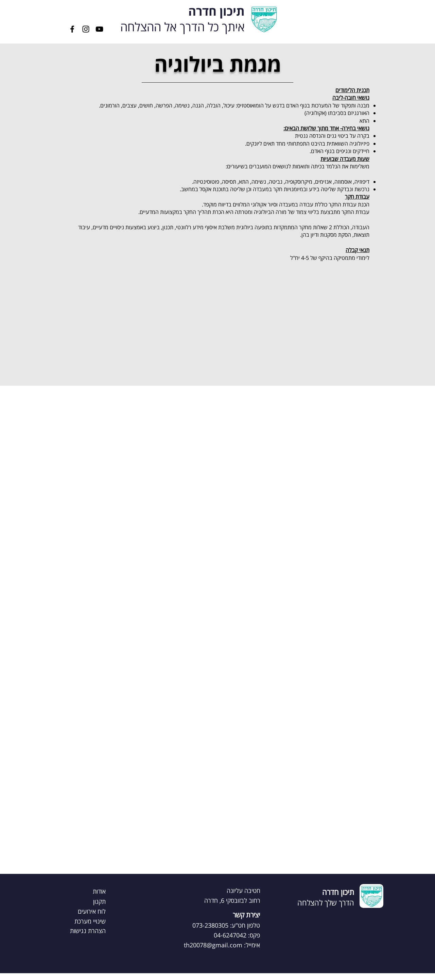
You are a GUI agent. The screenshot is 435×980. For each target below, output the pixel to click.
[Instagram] (86, 29)
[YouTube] (99, 29)
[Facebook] (72, 29)
